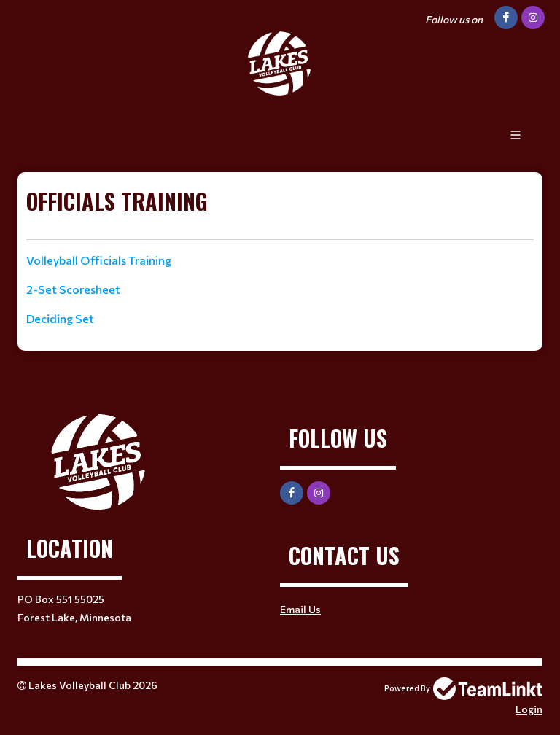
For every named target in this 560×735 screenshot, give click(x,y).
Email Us (300, 609)
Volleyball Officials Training (99, 260)
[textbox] (280, 212)
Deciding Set (60, 318)
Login (529, 709)
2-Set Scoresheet (73, 289)
